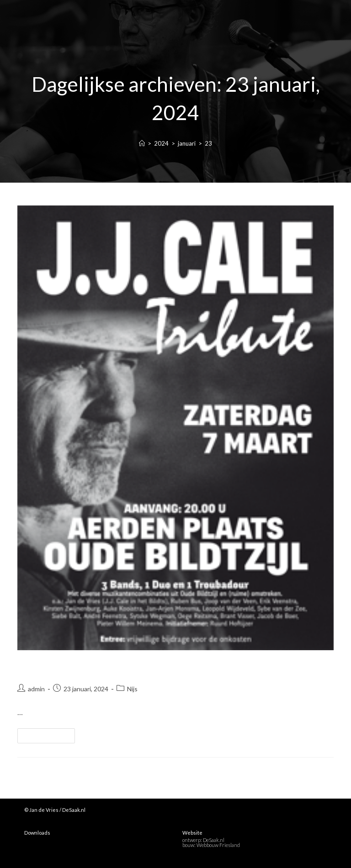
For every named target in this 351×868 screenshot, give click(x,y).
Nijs (132, 689)
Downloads (37, 833)
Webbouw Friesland (218, 845)
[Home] (142, 143)
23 (208, 143)
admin (36, 689)
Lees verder (50, 734)
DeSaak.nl (214, 840)
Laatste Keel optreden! (78, 667)
